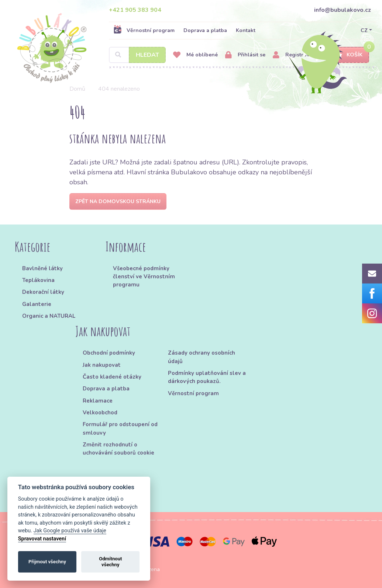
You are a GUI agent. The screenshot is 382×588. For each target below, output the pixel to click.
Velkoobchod (100, 413)
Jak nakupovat (102, 365)
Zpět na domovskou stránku (118, 201)
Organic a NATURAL (49, 316)
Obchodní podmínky (109, 353)
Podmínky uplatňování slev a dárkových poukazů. (207, 377)
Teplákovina (38, 280)
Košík (348, 55)
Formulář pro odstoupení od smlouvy (120, 428)
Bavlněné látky (42, 268)
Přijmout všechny (47, 562)
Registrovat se (297, 55)
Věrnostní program (144, 30)
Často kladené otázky (112, 377)
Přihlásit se (245, 55)
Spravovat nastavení (42, 539)
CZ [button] (364, 30)
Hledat (147, 55)
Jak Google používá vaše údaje (70, 531)
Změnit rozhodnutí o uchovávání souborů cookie (118, 449)
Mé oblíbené (195, 55)
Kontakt (246, 30)
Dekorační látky (43, 292)
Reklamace (98, 401)
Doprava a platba (205, 30)
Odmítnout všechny (110, 562)
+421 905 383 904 (135, 10)
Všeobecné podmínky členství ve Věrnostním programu (144, 277)
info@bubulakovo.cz (343, 10)
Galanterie (37, 304)
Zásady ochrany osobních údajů (202, 357)
